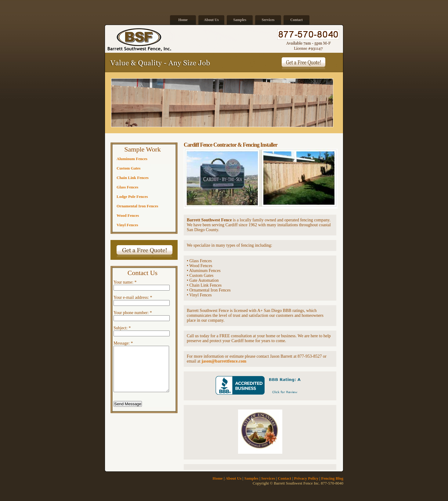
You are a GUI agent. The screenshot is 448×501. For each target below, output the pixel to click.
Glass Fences (127, 187)
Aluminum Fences (132, 159)
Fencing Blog (332, 478)
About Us (211, 20)
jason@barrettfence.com (224, 361)
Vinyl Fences (127, 225)
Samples (240, 20)
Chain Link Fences (133, 178)
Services (268, 20)
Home (183, 20)
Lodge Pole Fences (132, 197)
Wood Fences (128, 215)
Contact (296, 20)
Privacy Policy (306, 478)
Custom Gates (128, 168)
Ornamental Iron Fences (137, 206)
